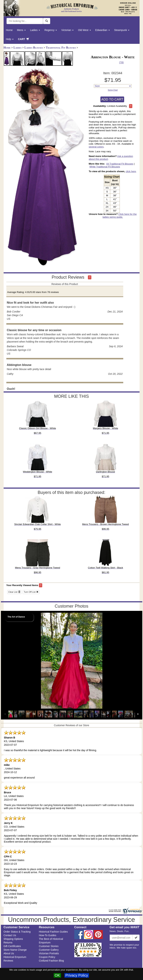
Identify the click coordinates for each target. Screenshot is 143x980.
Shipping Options (13, 939)
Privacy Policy (77, 975)
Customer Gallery (49, 950)
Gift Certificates (12, 946)
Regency (51, 30)
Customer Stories (49, 946)
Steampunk (122, 30)
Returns (8, 943)
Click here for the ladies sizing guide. (120, 216)
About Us (9, 953)
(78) (121, 62)
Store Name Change (15, 950)
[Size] (113, 86)
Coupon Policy (47, 957)
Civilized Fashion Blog (51, 961)
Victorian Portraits (49, 953)
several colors (96, 147)
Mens (21, 30)
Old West (84, 30)
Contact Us (10, 935)
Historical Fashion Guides (53, 932)
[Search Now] (47, 21)
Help (10, 39)
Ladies (35, 30)
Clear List (14, 592)
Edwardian (103, 30)
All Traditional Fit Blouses (120, 164)
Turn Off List (31, 592)
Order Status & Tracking (17, 932)
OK (57, 975)
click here (131, 171)
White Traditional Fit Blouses (105, 167)
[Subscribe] (136, 938)
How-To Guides (48, 935)
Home (9, 30)
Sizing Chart (113, 90)
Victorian (67, 30)
